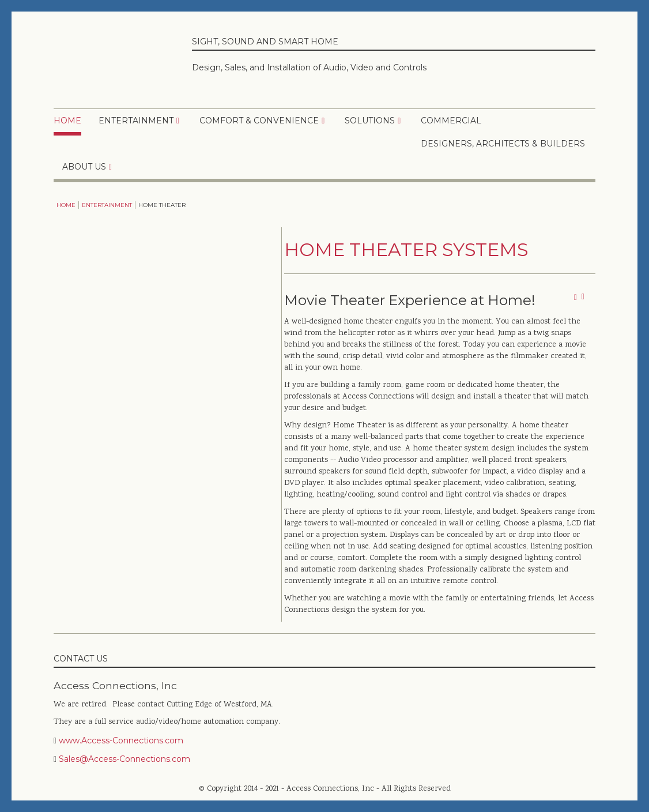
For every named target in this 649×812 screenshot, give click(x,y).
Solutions (370, 121)
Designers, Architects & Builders (503, 144)
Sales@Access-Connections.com (124, 759)
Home (67, 121)
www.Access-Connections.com (121, 740)
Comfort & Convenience (259, 121)
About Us (84, 167)
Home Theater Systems (406, 250)
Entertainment (136, 121)
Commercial (451, 121)
